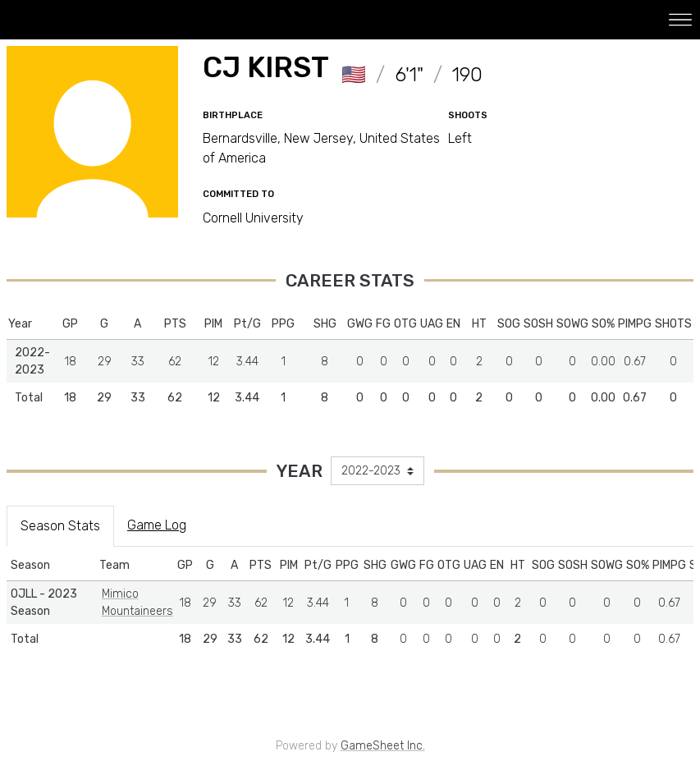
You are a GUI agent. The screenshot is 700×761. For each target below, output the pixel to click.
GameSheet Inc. (383, 746)
